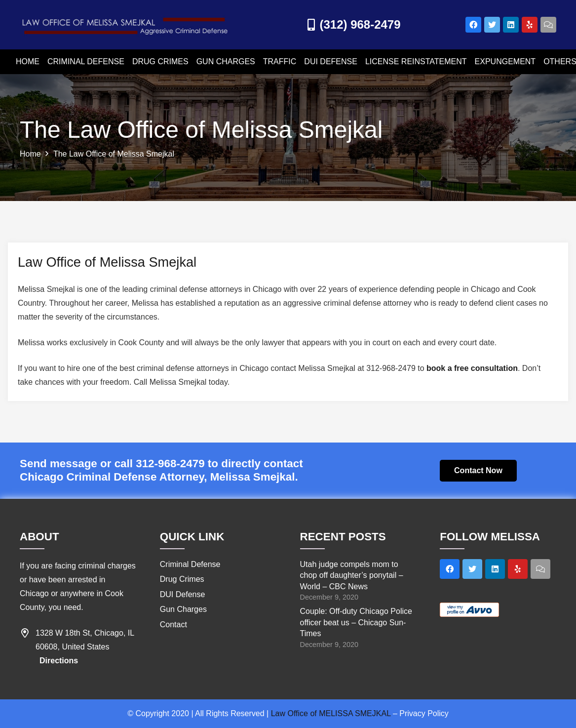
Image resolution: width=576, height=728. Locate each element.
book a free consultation (472, 368)
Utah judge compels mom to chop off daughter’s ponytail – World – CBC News (352, 575)
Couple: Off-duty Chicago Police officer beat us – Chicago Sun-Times (356, 622)
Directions (59, 661)
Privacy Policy (424, 713)
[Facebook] (473, 25)
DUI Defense (183, 594)
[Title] (548, 25)
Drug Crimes (182, 579)
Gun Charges (183, 609)
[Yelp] (530, 25)
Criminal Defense (190, 564)
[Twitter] (492, 25)
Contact (173, 625)
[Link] (126, 25)
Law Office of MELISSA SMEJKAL (331, 713)
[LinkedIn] (511, 25)
